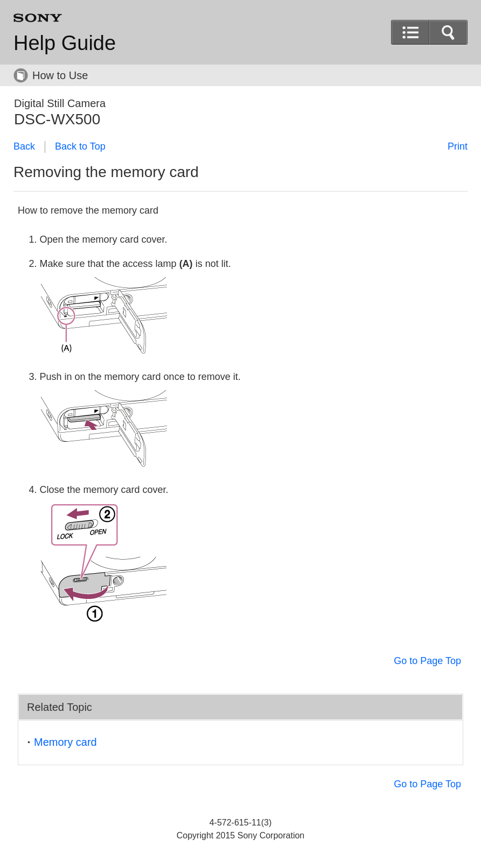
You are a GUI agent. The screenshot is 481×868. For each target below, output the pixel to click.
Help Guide (65, 43)
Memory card (65, 742)
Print (458, 146)
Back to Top (80, 146)
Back (24, 146)
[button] (448, 32)
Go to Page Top (427, 661)
